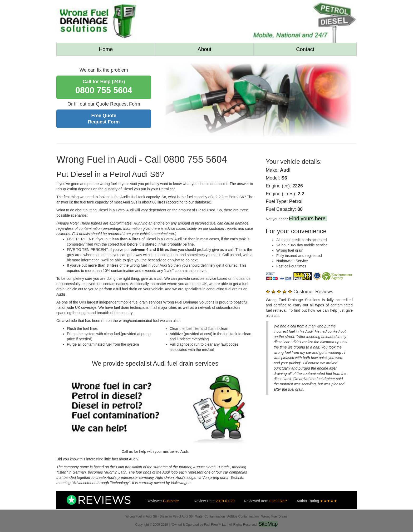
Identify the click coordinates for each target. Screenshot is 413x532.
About (204, 49)
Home (106, 49)
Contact (305, 49)
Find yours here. (308, 218)
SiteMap (268, 524)
